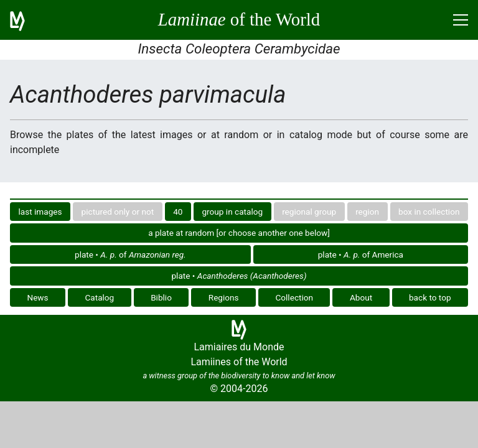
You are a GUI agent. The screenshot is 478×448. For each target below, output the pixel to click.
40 (178, 212)
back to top (430, 297)
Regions (224, 297)
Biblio (161, 297)
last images (40, 212)
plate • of (130, 254)
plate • (239, 276)
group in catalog (232, 212)
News (37, 297)
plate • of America (361, 254)
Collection (294, 297)
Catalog (99, 297)
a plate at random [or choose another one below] (239, 233)
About (361, 297)
